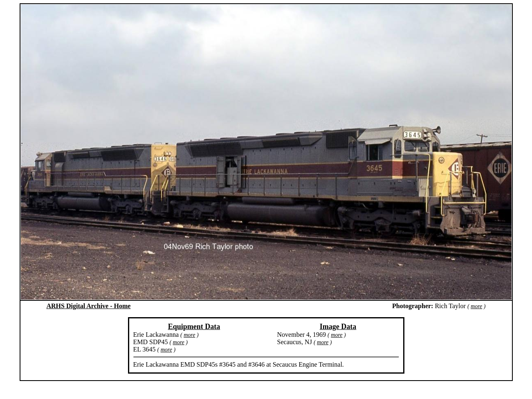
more (476, 306)
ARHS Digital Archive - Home (89, 306)
